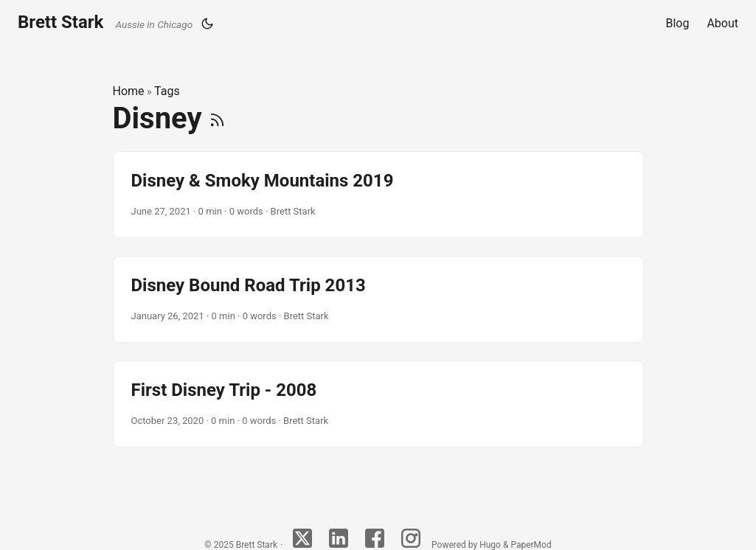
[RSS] (217, 118)
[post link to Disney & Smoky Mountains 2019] (378, 195)
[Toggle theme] (207, 24)
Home (129, 91)
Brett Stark (105, 22)
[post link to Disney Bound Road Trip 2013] (378, 299)
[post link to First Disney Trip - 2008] (378, 404)
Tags (167, 91)
